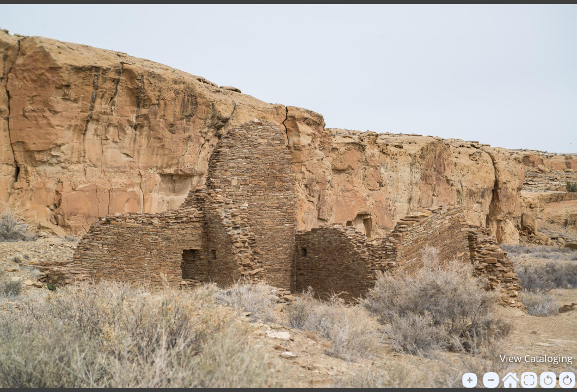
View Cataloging (536, 358)
